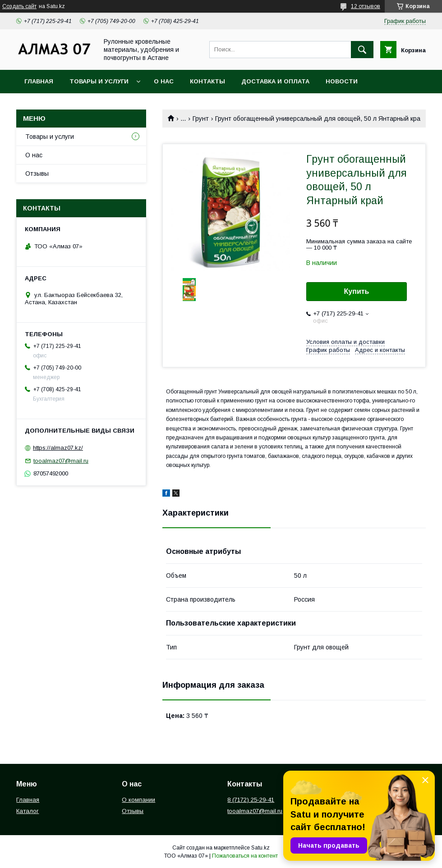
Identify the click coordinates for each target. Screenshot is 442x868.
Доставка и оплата (275, 81)
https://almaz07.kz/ (58, 448)
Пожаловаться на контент (245, 856)
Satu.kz (260, 848)
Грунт (201, 119)
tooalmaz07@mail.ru (61, 461)
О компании (138, 800)
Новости (342, 81)
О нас (164, 81)
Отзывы (37, 174)
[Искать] (362, 50)
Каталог (28, 811)
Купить (357, 291)
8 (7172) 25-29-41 (251, 800)
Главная (39, 81)
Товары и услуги (99, 81)
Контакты (207, 81)
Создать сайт (19, 6)
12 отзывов (366, 6)
